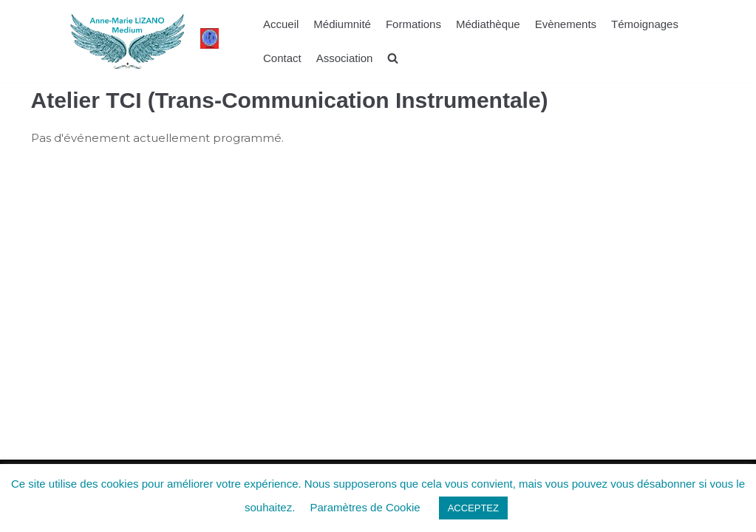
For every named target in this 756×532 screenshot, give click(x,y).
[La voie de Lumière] (127, 41)
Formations (413, 24)
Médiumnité (342, 24)
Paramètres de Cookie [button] (365, 507)
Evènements (566, 24)
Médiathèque (488, 24)
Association (345, 58)
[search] (393, 58)
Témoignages (645, 24)
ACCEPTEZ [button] (473, 508)
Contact (282, 58)
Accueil (281, 24)
